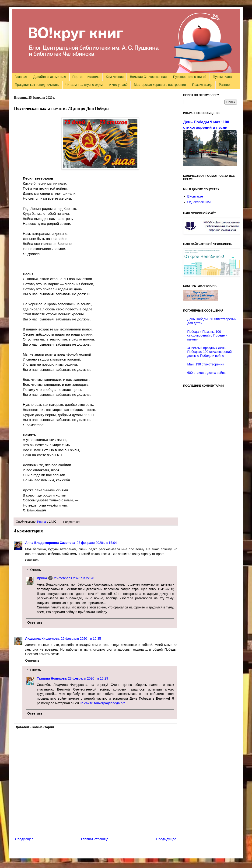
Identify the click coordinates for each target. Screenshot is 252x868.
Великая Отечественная (148, 77)
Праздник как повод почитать (37, 85)
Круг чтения (115, 77)
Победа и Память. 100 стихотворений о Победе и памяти (207, 336)
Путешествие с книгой (190, 77)
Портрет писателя (86, 77)
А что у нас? (118, 85)
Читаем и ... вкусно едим (84, 85)
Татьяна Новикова (52, 678)
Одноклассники (199, 202)
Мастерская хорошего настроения (160, 85)
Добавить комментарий (35, 727)
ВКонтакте (195, 196)
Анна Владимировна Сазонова (50, 543)
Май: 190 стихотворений (206, 364)
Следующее (24, 839)
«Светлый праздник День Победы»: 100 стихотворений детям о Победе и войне (210, 352)
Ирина (41, 522)
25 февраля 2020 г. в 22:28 (74, 578)
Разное (224, 85)
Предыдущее (166, 839)
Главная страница (95, 839)
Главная (21, 77)
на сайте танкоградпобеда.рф (103, 703)
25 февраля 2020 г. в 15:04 (97, 543)
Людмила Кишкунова (42, 639)
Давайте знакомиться (50, 77)
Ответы (36, 570)
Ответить (32, 560)
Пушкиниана (222, 77)
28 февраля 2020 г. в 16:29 (88, 678)
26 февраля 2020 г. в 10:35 (81, 639)
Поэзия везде (202, 85)
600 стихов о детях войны (207, 373)
